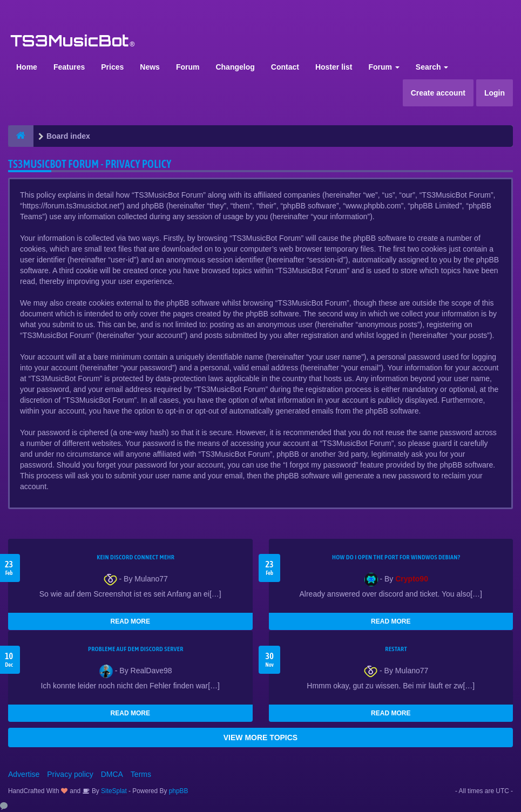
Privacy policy (70, 774)
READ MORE (130, 621)
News (150, 67)
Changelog (235, 67)
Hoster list (334, 67)
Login (495, 93)
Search (432, 67)
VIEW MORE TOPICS (260, 737)
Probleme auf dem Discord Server (136, 649)
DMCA (112, 774)
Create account (438, 93)
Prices (112, 67)
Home (27, 67)
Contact (285, 67)
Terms (141, 774)
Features (69, 67)
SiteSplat (113, 791)
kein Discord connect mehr (136, 557)
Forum (188, 67)
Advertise (24, 774)
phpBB (179, 791)
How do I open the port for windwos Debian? (396, 557)
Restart (396, 649)
